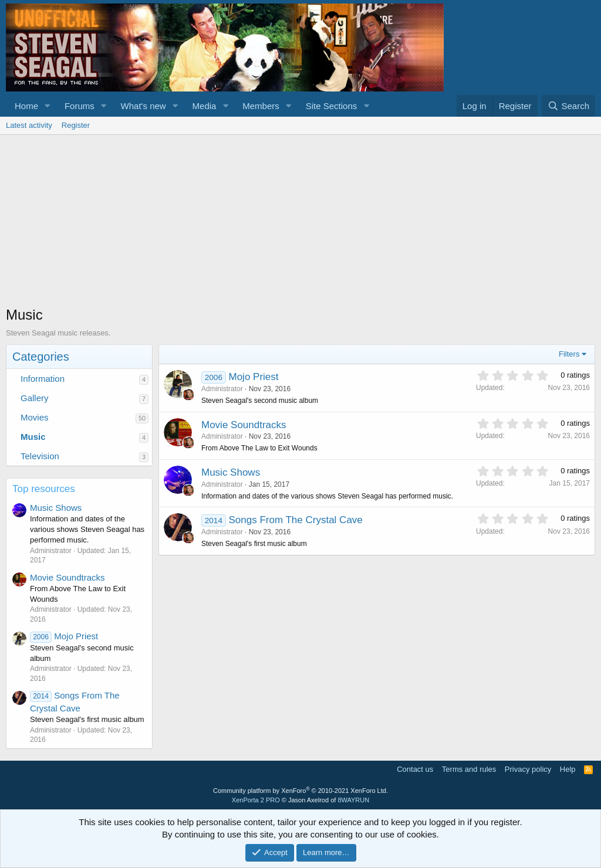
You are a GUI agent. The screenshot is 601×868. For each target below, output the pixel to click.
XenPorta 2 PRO (256, 800)
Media (205, 106)
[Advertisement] (300, 223)
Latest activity (29, 125)
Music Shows (56, 508)
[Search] (568, 106)
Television (40, 456)
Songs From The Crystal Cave (295, 520)
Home (26, 106)
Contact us (415, 769)
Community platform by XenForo (300, 791)
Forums (80, 106)
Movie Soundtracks (67, 577)
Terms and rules (469, 769)
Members (261, 106)
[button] (48, 106)
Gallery (35, 398)
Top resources (44, 489)
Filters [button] (569, 354)
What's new (144, 106)
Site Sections (332, 106)
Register (76, 125)
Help (568, 769)
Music (33, 437)
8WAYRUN (353, 800)
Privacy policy (528, 769)
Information (43, 379)
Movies (35, 417)
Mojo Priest (64, 636)
